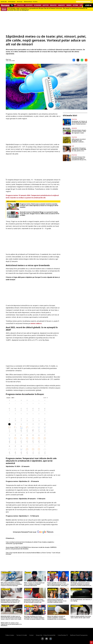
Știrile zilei (4, 2)
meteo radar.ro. (36, 323)
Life (81, 5)
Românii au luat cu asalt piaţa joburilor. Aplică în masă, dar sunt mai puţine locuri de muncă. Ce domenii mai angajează (11, 601)
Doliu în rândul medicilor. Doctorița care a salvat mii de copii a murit (81, 617)
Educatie (53, 5)
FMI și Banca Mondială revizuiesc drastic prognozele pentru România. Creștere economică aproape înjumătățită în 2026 (11, 584)
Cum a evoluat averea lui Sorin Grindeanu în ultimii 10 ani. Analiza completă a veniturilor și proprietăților (30, 543)
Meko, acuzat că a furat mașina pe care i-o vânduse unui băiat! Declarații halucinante (34, 584)
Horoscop (20, 2)
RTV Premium (12, 2)
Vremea (69, 5)
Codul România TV (63, 635)
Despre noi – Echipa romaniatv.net (46, 635)
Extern (76, 5)
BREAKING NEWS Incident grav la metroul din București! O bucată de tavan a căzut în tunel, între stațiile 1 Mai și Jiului (11, 618)
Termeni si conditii (22, 635)
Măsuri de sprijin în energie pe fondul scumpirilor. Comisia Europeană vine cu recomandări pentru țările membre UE (57, 618)
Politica (21, 5)
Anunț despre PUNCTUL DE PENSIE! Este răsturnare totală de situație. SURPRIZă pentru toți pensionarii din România (31, 548)
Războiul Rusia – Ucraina (31, 2)
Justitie (46, 5)
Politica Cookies (10, 635)
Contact (31, 635)
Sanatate (61, 5)
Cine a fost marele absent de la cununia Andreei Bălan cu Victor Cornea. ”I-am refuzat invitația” (33, 553)
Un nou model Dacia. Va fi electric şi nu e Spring (81, 600)
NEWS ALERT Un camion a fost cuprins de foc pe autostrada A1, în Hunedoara (11, 624)
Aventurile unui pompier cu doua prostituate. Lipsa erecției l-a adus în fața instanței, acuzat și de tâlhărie (34, 601)
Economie (38, 5)
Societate (29, 5)
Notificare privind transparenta (79, 635)
